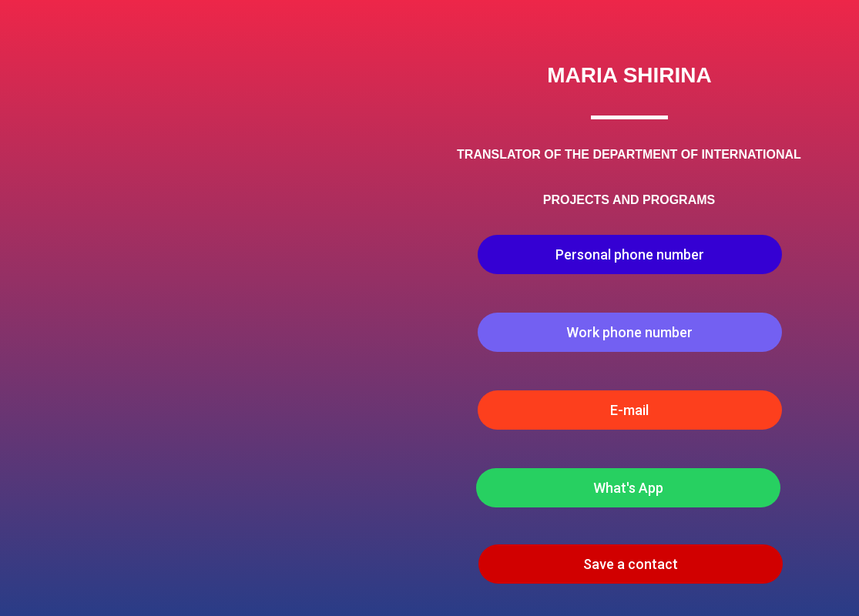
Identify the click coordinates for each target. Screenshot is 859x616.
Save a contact (631, 564)
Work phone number (629, 332)
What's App (628, 488)
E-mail (629, 410)
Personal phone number (630, 254)
